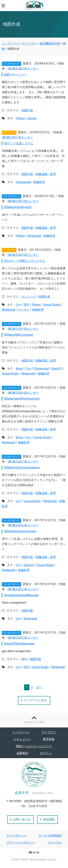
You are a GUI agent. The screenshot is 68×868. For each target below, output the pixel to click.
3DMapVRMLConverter (19, 335)
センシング (28, 297)
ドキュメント (22, 739)
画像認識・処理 (46, 174)
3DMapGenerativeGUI (18, 207)
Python (20, 118)
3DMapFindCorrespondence (22, 468)
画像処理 (39, 182)
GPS (26, 305)
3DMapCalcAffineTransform (22, 399)
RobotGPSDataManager (19, 644)
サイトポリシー (17, 836)
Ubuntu (32, 118)
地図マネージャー (15, 75)
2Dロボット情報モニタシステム (24, 261)
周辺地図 (48, 819)
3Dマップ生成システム (19, 143)
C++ (18, 305)
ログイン (46, 753)
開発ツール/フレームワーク (34, 746)
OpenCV (57, 369)
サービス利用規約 (50, 836)
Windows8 (34, 236)
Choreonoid (23, 182)
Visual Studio (52, 305)
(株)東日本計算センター (23, 69)
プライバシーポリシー (21, 842)
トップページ (21, 732)
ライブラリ (49, 732)
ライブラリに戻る (34, 700)
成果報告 (22, 753)
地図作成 (27, 110)
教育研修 (49, 739)
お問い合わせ (20, 819)
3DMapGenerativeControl (20, 531)
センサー (24, 310)
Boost (20, 369)
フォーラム (54, 842)
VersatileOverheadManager (21, 595)
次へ (39, 687)
